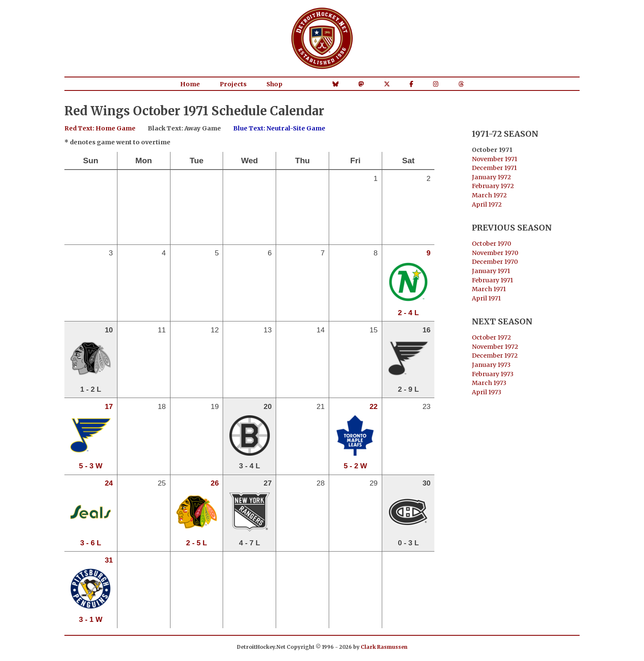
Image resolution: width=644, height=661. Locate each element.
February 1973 (493, 374)
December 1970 (495, 262)
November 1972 (495, 347)
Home (190, 84)
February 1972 (493, 186)
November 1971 (495, 159)
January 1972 (491, 177)
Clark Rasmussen (384, 647)
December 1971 (494, 168)
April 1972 (487, 204)
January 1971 (491, 271)
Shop (274, 84)
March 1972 (489, 195)
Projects (233, 84)
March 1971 (489, 289)
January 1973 (491, 365)
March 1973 (489, 383)
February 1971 (492, 280)
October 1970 (491, 244)
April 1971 (486, 298)
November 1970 (495, 253)
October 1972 (491, 337)
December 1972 (495, 356)
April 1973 (487, 392)
